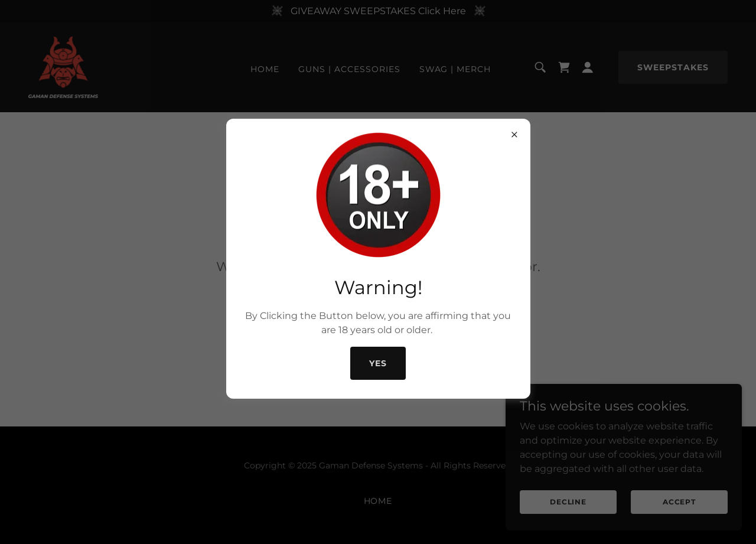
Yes (378, 363)
